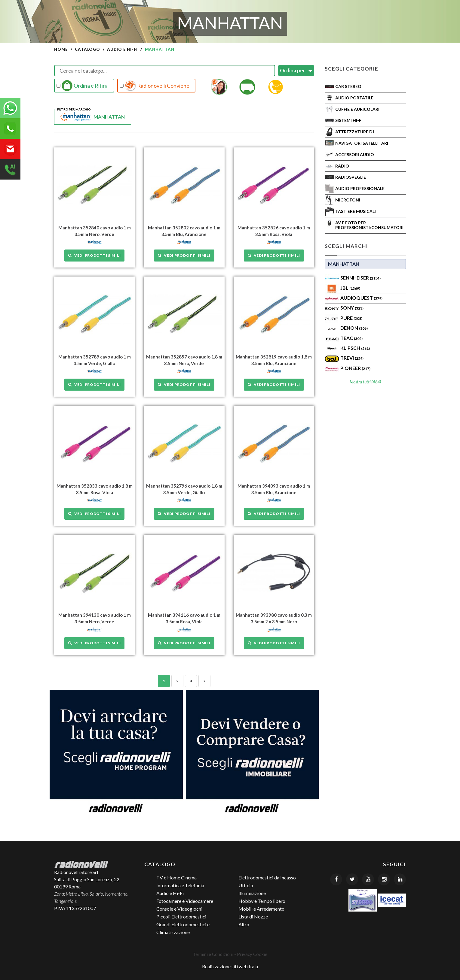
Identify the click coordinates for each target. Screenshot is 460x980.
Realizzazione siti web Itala (230, 966)
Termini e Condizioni (213, 954)
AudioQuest (361, 298)
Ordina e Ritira (82, 86)
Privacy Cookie (252, 954)
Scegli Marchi (346, 246)
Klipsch (355, 348)
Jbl (350, 288)
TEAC (351, 338)
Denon (354, 328)
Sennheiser (360, 278)
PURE (351, 318)
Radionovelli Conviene (155, 86)
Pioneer (355, 368)
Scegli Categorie (351, 69)
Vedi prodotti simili (94, 255)
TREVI (352, 358)
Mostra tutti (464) (365, 382)
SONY (352, 308)
